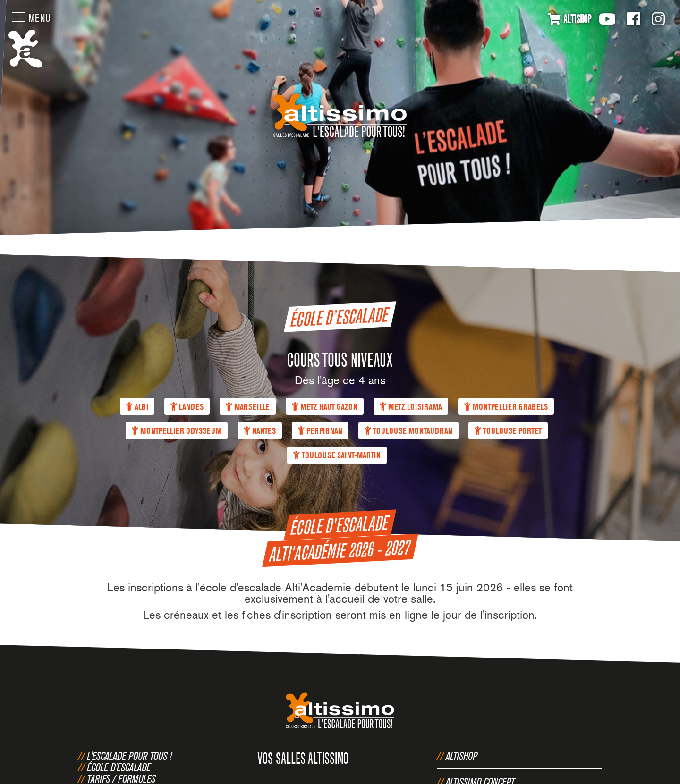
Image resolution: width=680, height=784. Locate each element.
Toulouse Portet (508, 431)
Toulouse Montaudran (408, 431)
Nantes (260, 431)
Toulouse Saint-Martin (337, 456)
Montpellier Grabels (506, 407)
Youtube (607, 19)
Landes (187, 407)
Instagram (658, 19)
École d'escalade (119, 767)
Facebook (634, 19)
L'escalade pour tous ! (129, 756)
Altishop (462, 756)
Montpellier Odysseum (177, 431)
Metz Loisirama (411, 407)
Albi (137, 407)
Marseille (248, 407)
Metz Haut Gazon (325, 407)
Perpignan (320, 431)
